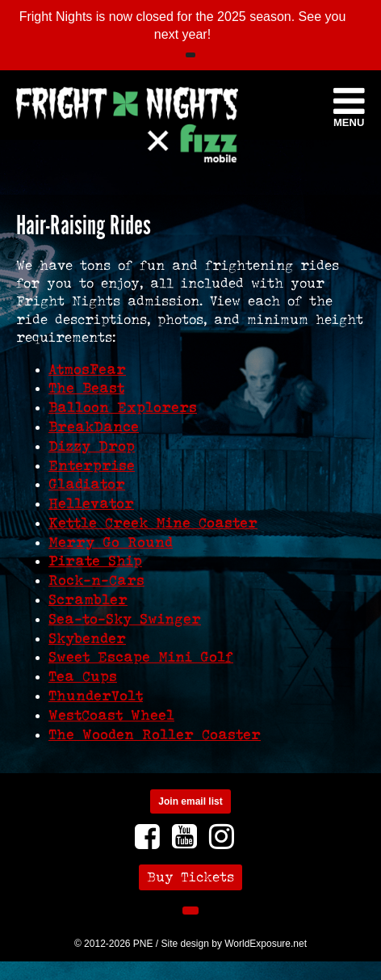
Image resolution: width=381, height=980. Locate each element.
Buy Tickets (190, 877)
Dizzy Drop (92, 446)
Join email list (190, 801)
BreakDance (94, 427)
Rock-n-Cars (96, 580)
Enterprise (92, 465)
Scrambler (88, 599)
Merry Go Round (111, 542)
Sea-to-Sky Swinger (125, 619)
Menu (349, 105)
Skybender (87, 638)
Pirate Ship (95, 561)
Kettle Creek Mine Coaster (153, 523)
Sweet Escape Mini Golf (141, 657)
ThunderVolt (96, 696)
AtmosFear (87, 369)
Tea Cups (83, 676)
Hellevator (91, 503)
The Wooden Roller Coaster (155, 734)
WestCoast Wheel (111, 715)
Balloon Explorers (123, 407)
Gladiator (87, 484)
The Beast (86, 388)
